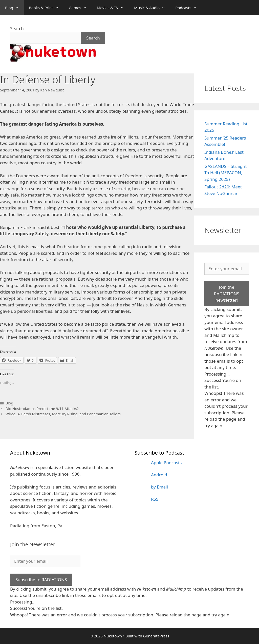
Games (80, 8)
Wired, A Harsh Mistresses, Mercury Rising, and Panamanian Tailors (63, 414)
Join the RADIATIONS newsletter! (227, 294)
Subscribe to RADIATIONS (41, 580)
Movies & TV (113, 8)
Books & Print (46, 8)
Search (17, 28)
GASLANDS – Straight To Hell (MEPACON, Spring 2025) (226, 173)
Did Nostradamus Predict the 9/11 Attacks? (42, 409)
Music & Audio (152, 8)
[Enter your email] (227, 269)
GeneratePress (156, 636)
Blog (14, 8)
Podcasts (189, 8)
